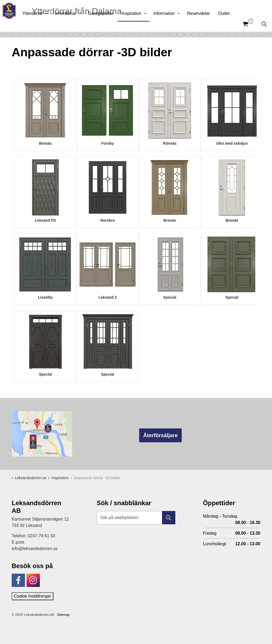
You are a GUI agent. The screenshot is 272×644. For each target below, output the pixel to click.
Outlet (235, 24)
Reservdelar (210, 24)
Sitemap (63, 615)
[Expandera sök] (264, 24)
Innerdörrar (77, 24)
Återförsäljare (160, 435)
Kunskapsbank (201, 8)
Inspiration (143, 24)
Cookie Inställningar (33, 596)
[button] (169, 518)
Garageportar (112, 24)
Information (176, 24)
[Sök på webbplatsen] (136, 518)
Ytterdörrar (44, 24)
